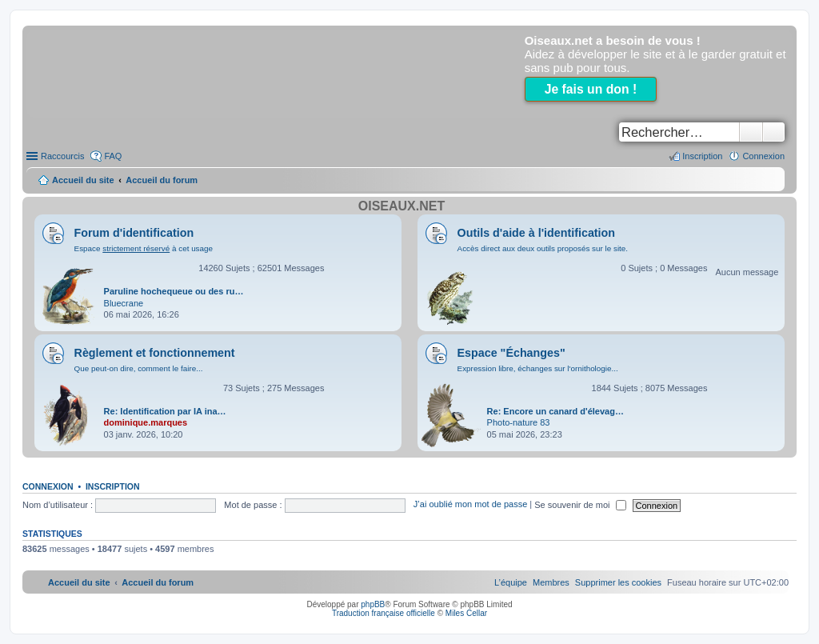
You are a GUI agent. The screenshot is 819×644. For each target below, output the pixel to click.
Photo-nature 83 (519, 422)
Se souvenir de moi (580, 505)
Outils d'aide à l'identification (536, 233)
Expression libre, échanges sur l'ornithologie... (538, 368)
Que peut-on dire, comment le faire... (139, 368)
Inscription (113, 486)
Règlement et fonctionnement (155, 353)
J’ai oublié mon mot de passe (470, 505)
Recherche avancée (774, 132)
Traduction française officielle (384, 613)
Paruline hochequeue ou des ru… (174, 291)
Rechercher (751, 132)
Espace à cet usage (144, 248)
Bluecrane (124, 303)
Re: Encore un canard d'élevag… (555, 411)
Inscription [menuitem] (702, 156)
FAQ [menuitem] (113, 156)
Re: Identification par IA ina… (165, 411)
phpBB (373, 604)
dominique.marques (146, 422)
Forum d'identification (134, 233)
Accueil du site (83, 180)
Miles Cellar (466, 613)
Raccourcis (62, 156)
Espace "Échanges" (511, 353)
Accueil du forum (162, 180)
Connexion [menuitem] (763, 156)
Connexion (48, 486)
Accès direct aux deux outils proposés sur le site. (543, 248)
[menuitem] (618, 582)
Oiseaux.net (402, 206)
